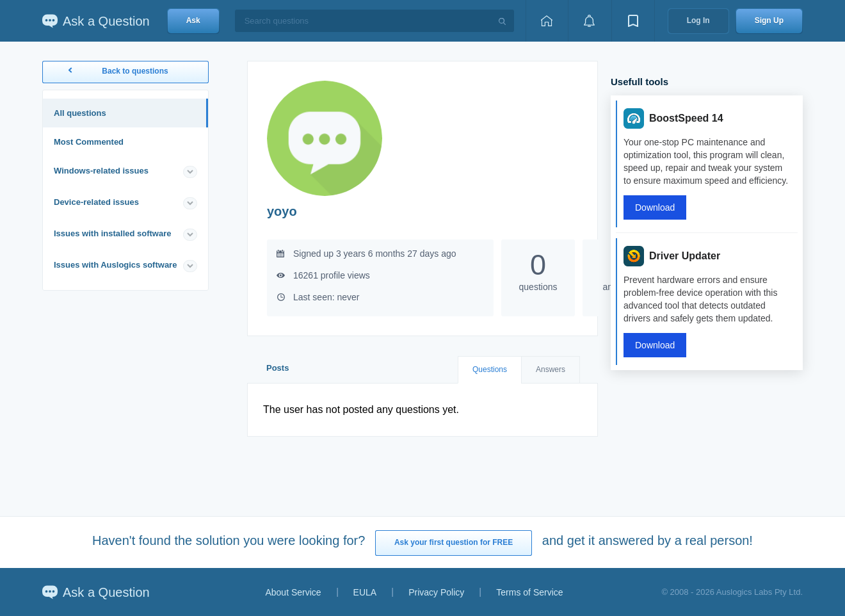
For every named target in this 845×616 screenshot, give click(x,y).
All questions (80, 113)
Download (655, 207)
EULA (365, 592)
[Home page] (547, 21)
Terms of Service (529, 592)
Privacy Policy (436, 592)
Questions (490, 369)
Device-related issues (96, 202)
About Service (293, 592)
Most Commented (89, 142)
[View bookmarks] (633, 21)
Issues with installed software (113, 233)
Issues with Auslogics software (115, 265)
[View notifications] (590, 21)
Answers (551, 369)
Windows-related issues (101, 171)
